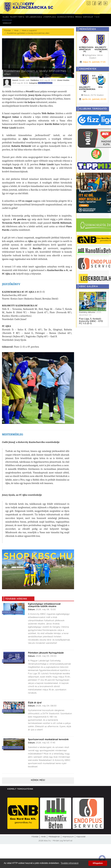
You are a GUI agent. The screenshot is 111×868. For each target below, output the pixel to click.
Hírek (16, 31)
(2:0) (94, 78)
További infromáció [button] (70, 863)
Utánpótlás (49, 17)
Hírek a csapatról (29, 31)
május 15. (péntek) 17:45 (94, 62)
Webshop (7, 23)
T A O (97, 17)
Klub (6, 17)
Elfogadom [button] (98, 863)
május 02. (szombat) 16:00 (93, 102)
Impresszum (68, 837)
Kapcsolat (88, 17)
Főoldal (7, 31)
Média (78, 17)
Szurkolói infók (65, 17)
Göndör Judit (24, 80)
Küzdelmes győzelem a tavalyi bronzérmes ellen (28, 33)
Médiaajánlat (54, 837)
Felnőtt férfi (17, 17)
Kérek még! (38, 780)
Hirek (43, 837)
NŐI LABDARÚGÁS (34, 17)
